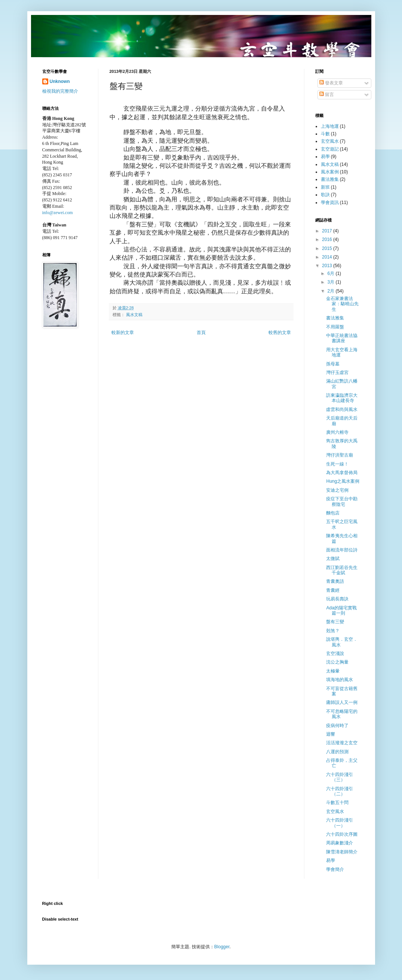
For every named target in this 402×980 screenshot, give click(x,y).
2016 (328, 239)
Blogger (222, 947)
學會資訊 (330, 203)
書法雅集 (330, 179)
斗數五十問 (337, 803)
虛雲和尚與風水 (342, 409)
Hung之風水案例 (343, 481)
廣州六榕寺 (337, 432)
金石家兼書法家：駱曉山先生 (342, 304)
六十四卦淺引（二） (340, 791)
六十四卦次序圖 (342, 834)
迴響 (331, 734)
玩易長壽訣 (337, 599)
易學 (325, 157)
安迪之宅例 (337, 490)
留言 (327, 95)
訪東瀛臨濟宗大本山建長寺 (342, 398)
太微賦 (333, 559)
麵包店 (333, 513)
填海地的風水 (340, 680)
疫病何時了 (337, 726)
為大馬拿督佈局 (342, 473)
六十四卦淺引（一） (340, 823)
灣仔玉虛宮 (337, 372)
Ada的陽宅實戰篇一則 (341, 610)
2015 (328, 248)
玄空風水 (330, 141)
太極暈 (333, 671)
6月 (331, 273)
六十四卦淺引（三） (340, 777)
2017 (328, 231)
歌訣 (325, 195)
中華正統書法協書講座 (342, 338)
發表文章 (331, 83)
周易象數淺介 (340, 843)
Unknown (60, 81)
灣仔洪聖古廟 (340, 455)
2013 (328, 266)
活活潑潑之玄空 (342, 743)
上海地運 (330, 126)
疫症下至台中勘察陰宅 (342, 501)
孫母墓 (333, 364)
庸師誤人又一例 (342, 702)
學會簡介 (335, 869)
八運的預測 (337, 752)
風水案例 (330, 172)
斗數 (325, 134)
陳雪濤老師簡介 (342, 852)
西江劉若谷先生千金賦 (342, 570)
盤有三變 (335, 622)
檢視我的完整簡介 (60, 91)
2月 (331, 291)
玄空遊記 (330, 149)
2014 (328, 257)
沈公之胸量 (337, 662)
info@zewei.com (58, 213)
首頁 (201, 333)
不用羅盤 (335, 327)
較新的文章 (123, 333)
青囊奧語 (335, 581)
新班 (325, 187)
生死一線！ (337, 464)
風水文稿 (134, 315)
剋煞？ (333, 631)
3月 (331, 282)
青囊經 (333, 590)
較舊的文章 (280, 333)
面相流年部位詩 (342, 550)
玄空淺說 (335, 653)
